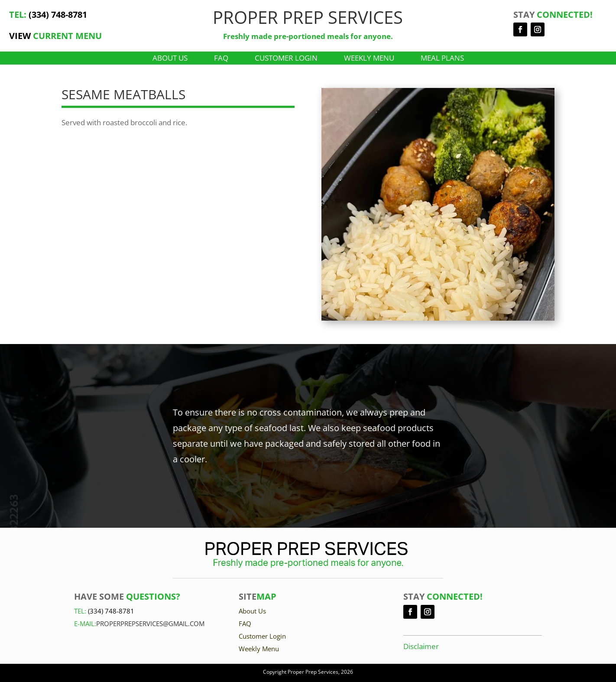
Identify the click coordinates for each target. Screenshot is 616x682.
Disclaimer (421, 646)
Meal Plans (442, 59)
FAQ (221, 59)
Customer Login (286, 59)
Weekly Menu (369, 59)
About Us (170, 59)
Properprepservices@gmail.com (150, 624)
